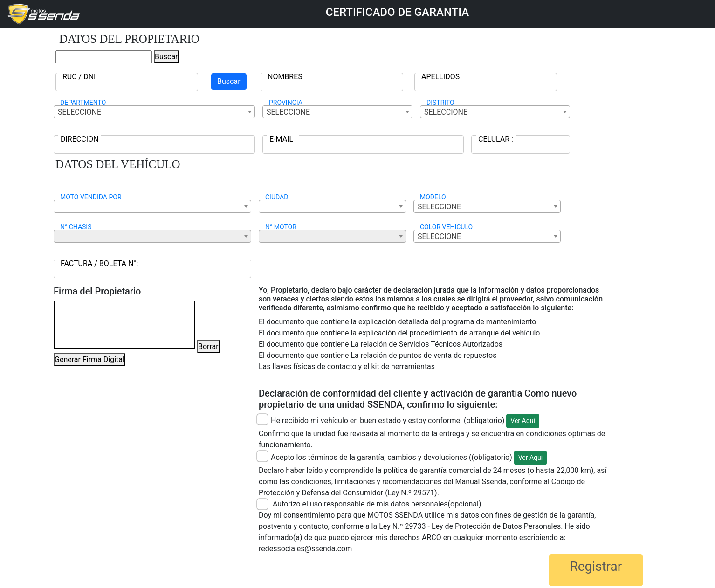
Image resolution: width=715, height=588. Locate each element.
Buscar (166, 57)
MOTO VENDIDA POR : (92, 197)
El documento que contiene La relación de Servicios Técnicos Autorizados (381, 344)
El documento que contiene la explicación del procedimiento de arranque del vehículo (399, 333)
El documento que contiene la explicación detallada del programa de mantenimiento (397, 322)
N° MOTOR (281, 227)
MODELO (433, 197)
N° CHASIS (76, 227)
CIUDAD (277, 197)
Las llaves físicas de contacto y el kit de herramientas (347, 366)
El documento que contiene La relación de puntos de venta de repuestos (378, 355)
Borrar (208, 346)
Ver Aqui (522, 421)
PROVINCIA (286, 103)
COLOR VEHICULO (446, 227)
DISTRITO (440, 103)
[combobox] (154, 112)
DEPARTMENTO (83, 103)
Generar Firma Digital (89, 359)
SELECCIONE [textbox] (79, 112)
